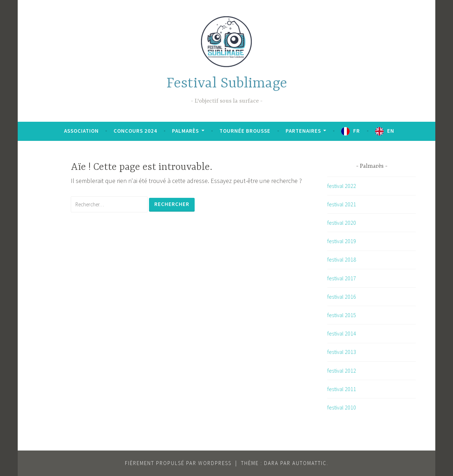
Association (81, 131)
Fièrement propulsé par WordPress (178, 463)
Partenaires (303, 131)
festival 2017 (342, 278)
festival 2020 (342, 223)
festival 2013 (342, 352)
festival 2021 (342, 204)
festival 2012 (342, 371)
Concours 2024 (135, 131)
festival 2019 (342, 241)
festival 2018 (342, 259)
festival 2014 (342, 333)
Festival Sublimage (227, 84)
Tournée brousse (245, 131)
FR (357, 131)
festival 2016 (342, 297)
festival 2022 (342, 186)
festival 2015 (342, 315)
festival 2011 (342, 389)
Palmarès (185, 131)
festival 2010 (342, 407)
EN (391, 131)
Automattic (309, 463)
